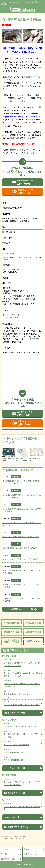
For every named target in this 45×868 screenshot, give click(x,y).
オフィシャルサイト (11, 315)
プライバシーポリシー (32, 854)
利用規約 (5, 854)
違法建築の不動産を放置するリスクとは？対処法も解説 (22, 572)
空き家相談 (16, 477)
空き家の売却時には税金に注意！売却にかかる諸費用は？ (22, 510)
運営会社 (27, 849)
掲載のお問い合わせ (9, 859)
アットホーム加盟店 (11, 318)
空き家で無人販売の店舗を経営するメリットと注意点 (22, 586)
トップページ (6, 849)
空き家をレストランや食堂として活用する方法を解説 (22, 600)
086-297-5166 (8, 254)
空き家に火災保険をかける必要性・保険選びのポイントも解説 (22, 482)
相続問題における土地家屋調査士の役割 (20, 548)
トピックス (16, 544)
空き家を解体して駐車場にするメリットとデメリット (22, 524)
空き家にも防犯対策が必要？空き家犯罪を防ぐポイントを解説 (22, 496)
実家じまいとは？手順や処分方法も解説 (20, 559)
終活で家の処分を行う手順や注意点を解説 (21, 537)
